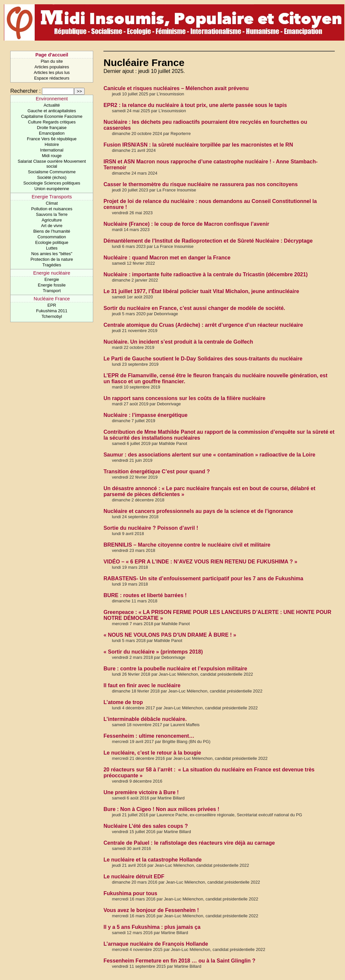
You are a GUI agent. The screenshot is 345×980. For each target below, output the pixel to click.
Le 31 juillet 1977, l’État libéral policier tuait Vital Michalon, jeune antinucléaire (201, 291)
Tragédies (52, 265)
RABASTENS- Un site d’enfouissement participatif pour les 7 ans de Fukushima (203, 578)
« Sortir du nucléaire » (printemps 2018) (153, 652)
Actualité (52, 105)
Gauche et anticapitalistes (52, 111)
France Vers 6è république (52, 139)
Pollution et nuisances (52, 209)
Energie (52, 279)
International (52, 150)
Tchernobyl (52, 316)
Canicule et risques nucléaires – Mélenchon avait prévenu (176, 88)
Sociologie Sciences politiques (52, 183)
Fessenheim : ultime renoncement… (149, 736)
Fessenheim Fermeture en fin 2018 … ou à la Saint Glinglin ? (179, 961)
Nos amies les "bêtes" (52, 254)
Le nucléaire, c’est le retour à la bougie (152, 753)
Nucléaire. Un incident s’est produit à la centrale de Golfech (178, 342)
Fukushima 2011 (52, 311)
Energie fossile (52, 285)
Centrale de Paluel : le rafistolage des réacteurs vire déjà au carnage (189, 843)
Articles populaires (52, 67)
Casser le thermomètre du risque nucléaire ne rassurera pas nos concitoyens (201, 184)
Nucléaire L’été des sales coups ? (146, 826)
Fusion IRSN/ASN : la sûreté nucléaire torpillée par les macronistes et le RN (198, 145)
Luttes (52, 248)
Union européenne (52, 189)
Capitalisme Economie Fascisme (52, 116)
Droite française (52, 128)
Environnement (52, 99)
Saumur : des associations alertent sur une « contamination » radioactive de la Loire (209, 455)
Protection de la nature (52, 259)
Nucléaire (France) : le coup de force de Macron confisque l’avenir (186, 224)
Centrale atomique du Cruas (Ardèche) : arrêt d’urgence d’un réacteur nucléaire (203, 325)
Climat (52, 203)
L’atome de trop (123, 702)
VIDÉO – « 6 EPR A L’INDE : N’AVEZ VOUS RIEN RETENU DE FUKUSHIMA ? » (200, 562)
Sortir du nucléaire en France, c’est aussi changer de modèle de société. (194, 308)
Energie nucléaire (52, 273)
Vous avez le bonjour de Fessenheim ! (151, 910)
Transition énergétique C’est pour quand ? (157, 472)
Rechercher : (25, 91)
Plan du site (52, 61)
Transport (52, 291)
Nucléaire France (52, 299)
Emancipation (52, 133)
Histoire (52, 144)
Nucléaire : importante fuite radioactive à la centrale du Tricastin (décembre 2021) (206, 274)
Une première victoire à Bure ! (141, 792)
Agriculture (52, 220)
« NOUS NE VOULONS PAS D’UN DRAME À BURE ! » (170, 635)
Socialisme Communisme (52, 172)
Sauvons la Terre (52, 214)
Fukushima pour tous (130, 893)
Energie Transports (52, 197)
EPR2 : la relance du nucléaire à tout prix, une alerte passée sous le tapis (195, 105)
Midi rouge (52, 156)
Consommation (52, 237)
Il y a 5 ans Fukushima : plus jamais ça (152, 927)
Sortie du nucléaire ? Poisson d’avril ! (151, 528)
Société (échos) (52, 177)
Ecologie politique (52, 242)
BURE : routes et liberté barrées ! (145, 595)
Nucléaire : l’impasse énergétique (145, 415)
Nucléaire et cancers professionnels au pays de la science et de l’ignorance (198, 511)
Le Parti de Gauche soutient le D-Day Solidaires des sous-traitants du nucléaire (203, 359)
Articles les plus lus (52, 72)
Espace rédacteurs (52, 78)
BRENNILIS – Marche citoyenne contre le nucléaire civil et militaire (187, 545)
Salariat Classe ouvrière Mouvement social (52, 164)
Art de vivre (52, 226)
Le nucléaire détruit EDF (134, 877)
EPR (52, 305)
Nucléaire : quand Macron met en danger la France (167, 258)
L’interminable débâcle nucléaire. (145, 719)
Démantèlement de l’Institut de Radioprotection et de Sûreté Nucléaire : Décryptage (208, 241)
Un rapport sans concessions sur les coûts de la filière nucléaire (184, 398)
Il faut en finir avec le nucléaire (142, 685)
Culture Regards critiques (52, 122)
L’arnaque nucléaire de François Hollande (156, 944)
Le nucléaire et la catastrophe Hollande (153, 860)
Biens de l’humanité (52, 231)
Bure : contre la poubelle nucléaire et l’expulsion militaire (175, 669)
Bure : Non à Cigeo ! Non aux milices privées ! (161, 809)
